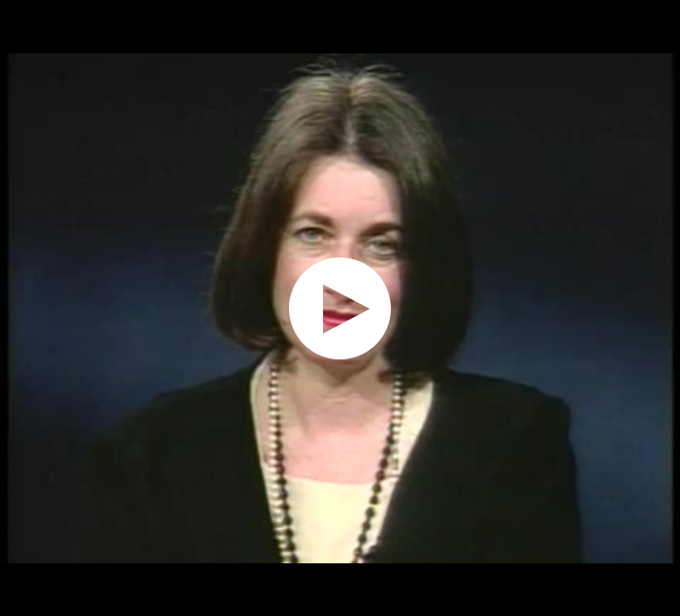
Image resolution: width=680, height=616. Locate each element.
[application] (340, 308)
